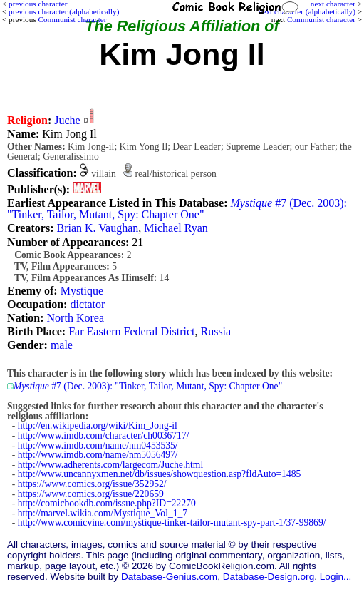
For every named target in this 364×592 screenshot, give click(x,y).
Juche (67, 120)
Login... (336, 577)
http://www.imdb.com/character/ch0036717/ (104, 435)
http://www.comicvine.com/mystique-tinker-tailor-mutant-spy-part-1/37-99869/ (172, 522)
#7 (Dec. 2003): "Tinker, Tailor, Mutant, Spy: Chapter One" (177, 209)
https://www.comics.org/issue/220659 (91, 494)
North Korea (76, 318)
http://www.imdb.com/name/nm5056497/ (98, 455)
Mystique (82, 291)
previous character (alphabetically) (64, 11)
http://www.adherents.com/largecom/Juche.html (111, 465)
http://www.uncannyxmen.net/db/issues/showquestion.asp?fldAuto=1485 (160, 474)
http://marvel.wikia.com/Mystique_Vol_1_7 (103, 513)
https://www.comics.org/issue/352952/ (92, 484)
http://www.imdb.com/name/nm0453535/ (98, 445)
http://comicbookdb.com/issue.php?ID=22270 (107, 503)
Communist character (321, 19)
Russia (215, 331)
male (62, 345)
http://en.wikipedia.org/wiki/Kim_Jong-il (98, 425)
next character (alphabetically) (307, 11)
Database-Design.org (269, 577)
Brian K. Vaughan (97, 228)
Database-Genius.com (169, 577)
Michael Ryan (176, 228)
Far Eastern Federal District (131, 331)
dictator (87, 304)
